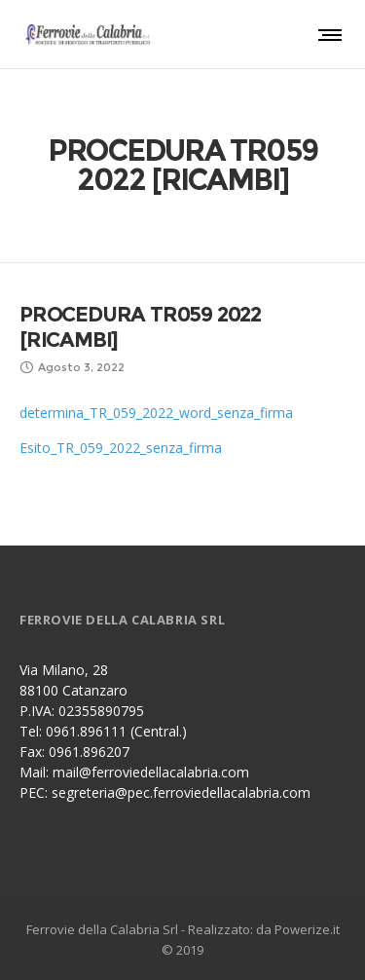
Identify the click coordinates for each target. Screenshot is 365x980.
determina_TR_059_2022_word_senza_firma (156, 413)
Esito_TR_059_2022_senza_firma (121, 448)
